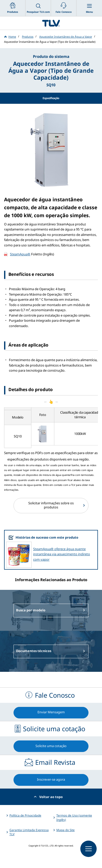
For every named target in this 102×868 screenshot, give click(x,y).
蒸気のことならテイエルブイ (51, 23)
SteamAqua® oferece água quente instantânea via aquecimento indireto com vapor (62, 554)
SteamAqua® (20, 254)
